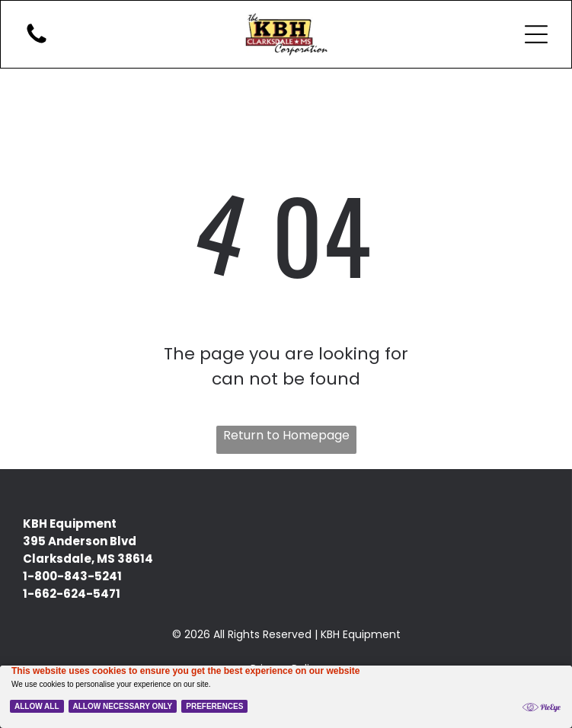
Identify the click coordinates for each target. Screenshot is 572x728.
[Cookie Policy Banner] (286, 697)
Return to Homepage (286, 435)
